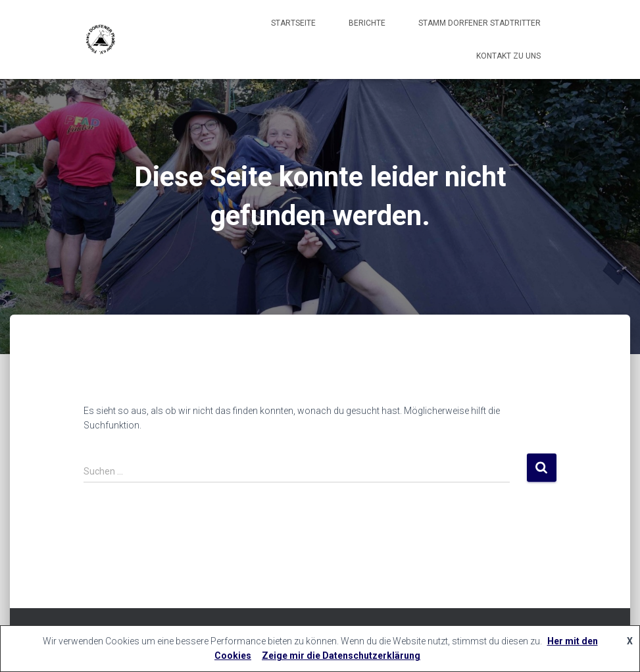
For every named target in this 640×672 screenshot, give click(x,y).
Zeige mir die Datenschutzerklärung (341, 656)
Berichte (367, 23)
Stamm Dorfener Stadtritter (480, 23)
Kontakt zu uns (508, 56)
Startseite (293, 23)
